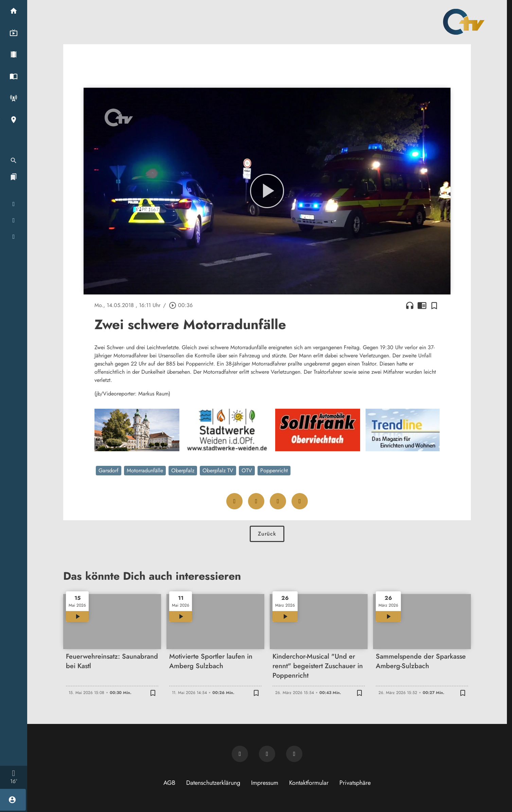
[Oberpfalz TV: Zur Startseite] (464, 22)
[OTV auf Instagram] (294, 754)
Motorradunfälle (145, 470)
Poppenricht (274, 470)
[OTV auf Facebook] (267, 754)
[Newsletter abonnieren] (240, 754)
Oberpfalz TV (218, 470)
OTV (247, 470)
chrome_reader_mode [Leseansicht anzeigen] (422, 305)
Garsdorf (109, 470)
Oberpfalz (183, 470)
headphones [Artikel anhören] (410, 305)
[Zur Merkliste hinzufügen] (434, 305)
